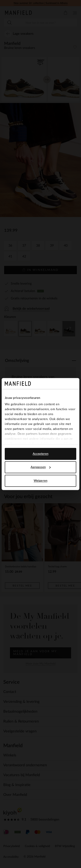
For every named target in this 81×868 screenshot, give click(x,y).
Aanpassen (41, 467)
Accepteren (40, 454)
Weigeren (40, 481)
